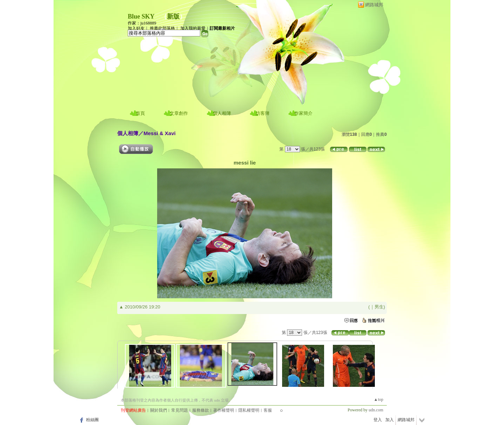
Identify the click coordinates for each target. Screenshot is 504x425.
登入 (378, 420)
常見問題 (180, 410)
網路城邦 (374, 5)
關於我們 (159, 410)
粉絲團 (92, 420)
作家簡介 (303, 113)
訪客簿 (263, 113)
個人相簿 (222, 113)
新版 (173, 16)
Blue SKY (141, 16)
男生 (379, 307)
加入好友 (136, 28)
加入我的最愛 (193, 28)
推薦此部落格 (162, 28)
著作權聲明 (224, 410)
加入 (390, 420)
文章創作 (179, 113)
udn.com (376, 410)
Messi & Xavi (160, 133)
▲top (379, 399)
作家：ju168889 (142, 23)
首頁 (140, 113)
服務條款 (201, 410)
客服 (268, 410)
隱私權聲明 (249, 410)
